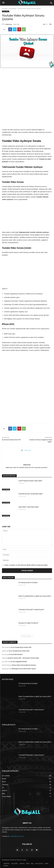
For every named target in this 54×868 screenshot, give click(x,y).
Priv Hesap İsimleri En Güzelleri (28, 583)
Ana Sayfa (5, 9)
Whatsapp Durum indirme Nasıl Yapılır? (24, 669)
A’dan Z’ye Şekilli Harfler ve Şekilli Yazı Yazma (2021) (35, 596)
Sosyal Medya (12, 9)
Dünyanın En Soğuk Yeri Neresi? (28, 623)
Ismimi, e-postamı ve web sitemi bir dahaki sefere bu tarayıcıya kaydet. (26, 565)
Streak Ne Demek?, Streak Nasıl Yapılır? (31, 494)
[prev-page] (3, 520)
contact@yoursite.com (17, 836)
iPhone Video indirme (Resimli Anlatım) (24, 665)
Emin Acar (9, 24)
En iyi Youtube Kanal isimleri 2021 (21, 647)
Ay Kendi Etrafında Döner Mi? (11, 440)
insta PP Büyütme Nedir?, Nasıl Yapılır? (30, 481)
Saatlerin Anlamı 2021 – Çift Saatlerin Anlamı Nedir (23, 658)
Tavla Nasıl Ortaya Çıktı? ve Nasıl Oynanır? (31, 610)
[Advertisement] (27, 85)
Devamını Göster (27, 636)
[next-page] (6, 520)
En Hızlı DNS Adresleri (16, 654)
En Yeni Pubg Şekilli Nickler (19, 662)
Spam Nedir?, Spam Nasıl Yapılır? (29, 507)
